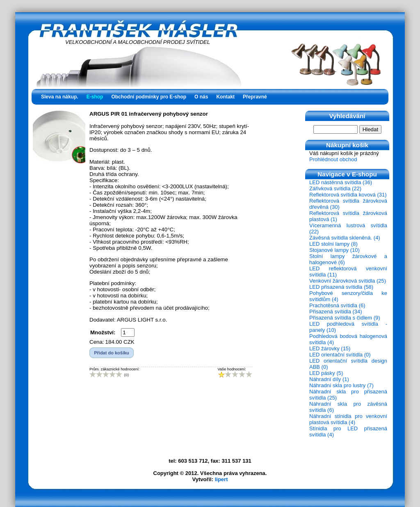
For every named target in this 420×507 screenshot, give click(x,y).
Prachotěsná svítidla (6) (337, 305)
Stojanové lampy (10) (334, 250)
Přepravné (255, 97)
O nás (201, 97)
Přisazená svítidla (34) (336, 312)
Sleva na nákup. (60, 97)
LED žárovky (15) (330, 348)
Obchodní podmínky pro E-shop (149, 97)
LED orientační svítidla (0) (340, 355)
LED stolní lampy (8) (333, 244)
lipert (221, 479)
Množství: (103, 332)
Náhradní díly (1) (329, 379)
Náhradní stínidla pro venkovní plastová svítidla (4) (348, 419)
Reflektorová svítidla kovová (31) (348, 195)
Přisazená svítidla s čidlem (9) (345, 318)
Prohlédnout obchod (333, 159)
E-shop (95, 97)
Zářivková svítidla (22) (335, 188)
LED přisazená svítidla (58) (341, 287)
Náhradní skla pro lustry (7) (341, 385)
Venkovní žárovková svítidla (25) (348, 281)
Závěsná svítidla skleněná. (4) (345, 238)
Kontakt (225, 97)
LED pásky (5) (326, 373)
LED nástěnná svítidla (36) (341, 182)
